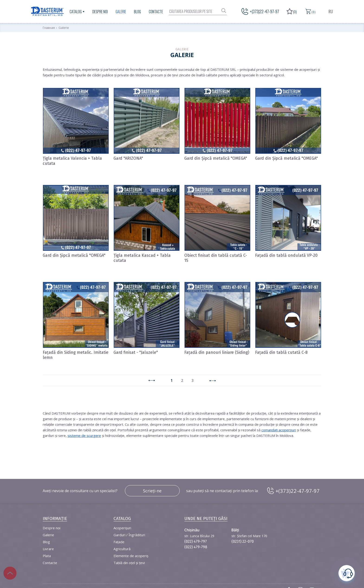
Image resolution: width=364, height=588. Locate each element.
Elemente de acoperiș (131, 556)
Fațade (119, 542)
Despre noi (100, 12)
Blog (137, 12)
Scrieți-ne (152, 491)
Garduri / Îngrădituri (129, 535)
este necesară (347, 573)
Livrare (48, 549)
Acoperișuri (122, 528)
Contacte (156, 12)
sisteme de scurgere (84, 435)
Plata (47, 556)
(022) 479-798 (196, 547)
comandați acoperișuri (279, 430)
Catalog (76, 12)
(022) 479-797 (196, 541)
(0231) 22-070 (243, 541)
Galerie (121, 12)
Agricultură (122, 549)
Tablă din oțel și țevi (129, 563)
